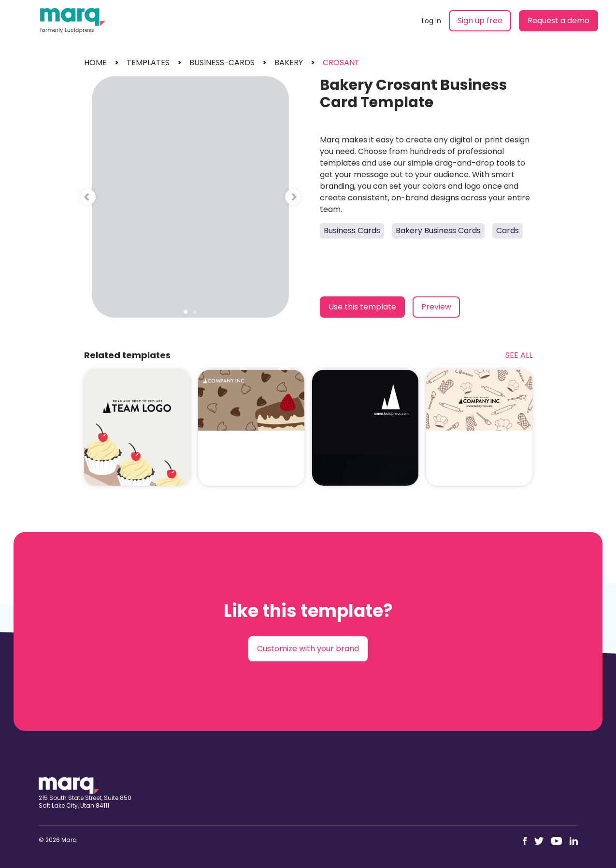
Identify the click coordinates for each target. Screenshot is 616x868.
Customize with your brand (308, 649)
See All (519, 355)
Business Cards (352, 231)
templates (148, 63)
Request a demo (559, 21)
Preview (436, 307)
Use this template (362, 307)
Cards (508, 231)
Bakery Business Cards (438, 231)
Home (95, 63)
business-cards (222, 63)
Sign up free (480, 21)
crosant (341, 63)
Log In (431, 21)
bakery (289, 63)
